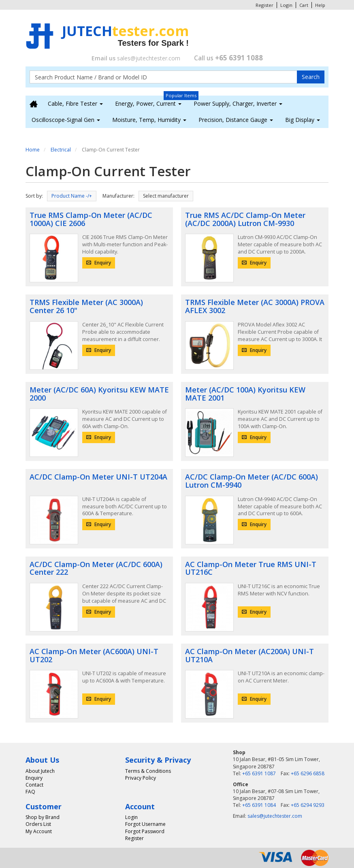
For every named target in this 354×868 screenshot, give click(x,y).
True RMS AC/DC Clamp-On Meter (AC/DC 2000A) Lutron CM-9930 (245, 219)
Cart (304, 5)
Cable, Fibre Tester (75, 103)
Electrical (61, 150)
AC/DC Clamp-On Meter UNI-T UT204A (98, 477)
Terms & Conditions (148, 771)
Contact (34, 785)
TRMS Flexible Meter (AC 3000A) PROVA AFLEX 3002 (255, 306)
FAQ (30, 792)
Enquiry (99, 263)
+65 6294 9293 (308, 805)
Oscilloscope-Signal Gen (66, 120)
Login (286, 5)
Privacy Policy (141, 778)
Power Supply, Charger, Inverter (238, 103)
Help (320, 5)
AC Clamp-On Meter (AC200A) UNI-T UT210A (250, 655)
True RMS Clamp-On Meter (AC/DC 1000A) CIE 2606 (91, 219)
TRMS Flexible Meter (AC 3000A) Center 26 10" (86, 306)
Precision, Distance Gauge (236, 120)
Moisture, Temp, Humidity (149, 120)
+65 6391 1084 (259, 805)
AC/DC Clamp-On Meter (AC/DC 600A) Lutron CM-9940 (252, 481)
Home (33, 150)
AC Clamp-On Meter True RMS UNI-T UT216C (251, 568)
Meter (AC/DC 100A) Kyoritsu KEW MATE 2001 (245, 394)
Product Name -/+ (72, 196)
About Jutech (40, 771)
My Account (39, 831)
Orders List (38, 824)
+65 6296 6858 (308, 773)
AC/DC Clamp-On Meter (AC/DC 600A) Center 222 (96, 568)
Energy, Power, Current (148, 103)
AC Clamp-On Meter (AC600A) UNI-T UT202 (94, 655)
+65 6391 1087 (259, 773)
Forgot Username (145, 824)
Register (264, 5)
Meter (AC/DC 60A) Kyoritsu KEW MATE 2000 (99, 394)
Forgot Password (145, 831)
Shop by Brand (43, 817)
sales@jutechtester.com (149, 58)
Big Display (303, 120)
